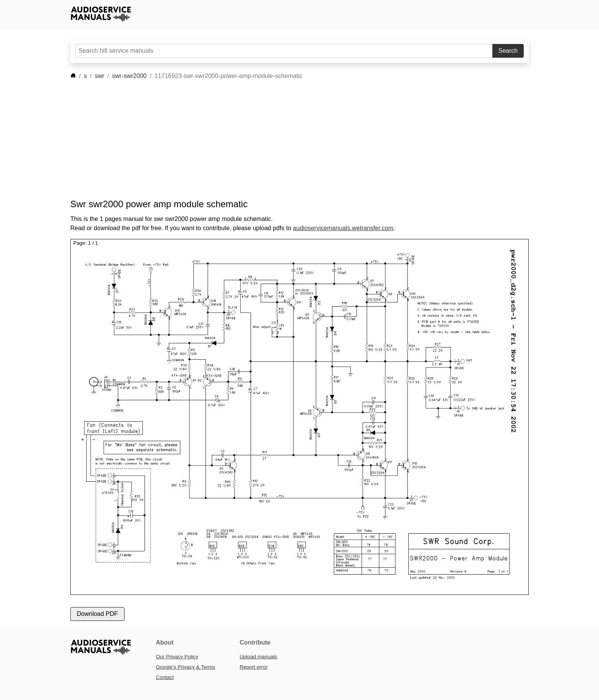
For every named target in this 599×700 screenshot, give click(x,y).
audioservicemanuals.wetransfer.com (343, 228)
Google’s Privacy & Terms (185, 667)
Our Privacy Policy (177, 657)
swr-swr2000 (129, 76)
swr (100, 76)
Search (508, 51)
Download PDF (97, 614)
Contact (165, 677)
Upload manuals (258, 657)
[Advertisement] (288, 140)
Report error (253, 667)
